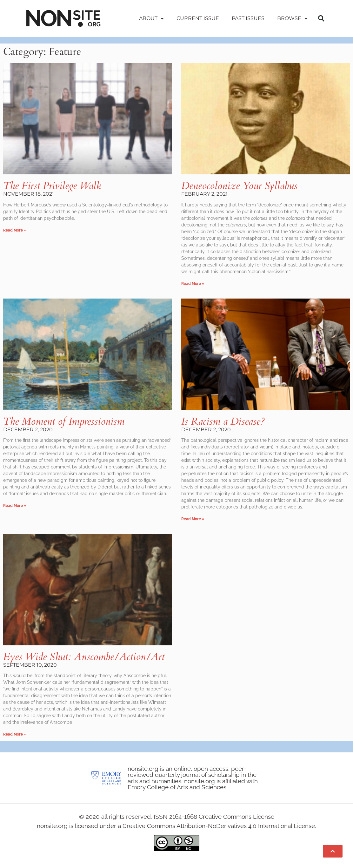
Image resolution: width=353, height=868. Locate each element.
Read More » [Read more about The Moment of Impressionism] (15, 506)
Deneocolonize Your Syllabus (239, 186)
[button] (321, 18)
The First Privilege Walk (52, 186)
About (151, 18)
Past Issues (248, 18)
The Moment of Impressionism (64, 421)
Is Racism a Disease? (223, 421)
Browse (292, 18)
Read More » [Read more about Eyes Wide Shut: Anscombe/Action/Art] (15, 734)
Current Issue (198, 18)
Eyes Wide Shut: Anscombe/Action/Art (84, 657)
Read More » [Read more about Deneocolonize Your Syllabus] (193, 284)
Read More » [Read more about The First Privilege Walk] (15, 230)
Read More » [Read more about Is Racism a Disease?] (193, 519)
